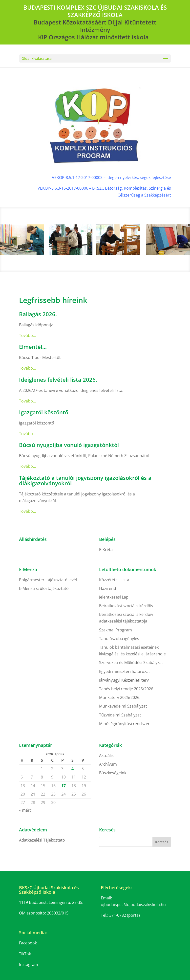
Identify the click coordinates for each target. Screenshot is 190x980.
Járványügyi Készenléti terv (124, 680)
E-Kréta (106, 550)
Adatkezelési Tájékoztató (42, 840)
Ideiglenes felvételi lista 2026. (58, 379)
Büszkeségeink (113, 773)
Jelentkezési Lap (114, 597)
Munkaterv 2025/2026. (120, 697)
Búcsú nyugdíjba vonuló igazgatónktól (69, 445)
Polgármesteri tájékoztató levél (48, 580)
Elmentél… (33, 347)
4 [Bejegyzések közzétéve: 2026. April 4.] (73, 769)
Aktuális (106, 756)
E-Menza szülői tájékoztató (44, 588)
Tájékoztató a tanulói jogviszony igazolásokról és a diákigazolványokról (85, 480)
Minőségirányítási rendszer (124, 724)
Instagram (29, 964)
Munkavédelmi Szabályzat (123, 706)
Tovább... (27, 335)
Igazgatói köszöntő (44, 412)
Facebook (28, 943)
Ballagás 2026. (38, 314)
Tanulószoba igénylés (119, 639)
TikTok (25, 954)
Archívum (108, 764)
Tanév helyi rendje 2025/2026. (127, 689)
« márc (25, 810)
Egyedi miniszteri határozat (125, 671)
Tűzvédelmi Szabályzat (120, 715)
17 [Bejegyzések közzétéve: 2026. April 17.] (63, 786)
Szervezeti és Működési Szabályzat (131, 663)
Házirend (108, 588)
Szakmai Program (116, 630)
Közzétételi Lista (114, 580)
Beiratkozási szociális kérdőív (126, 606)
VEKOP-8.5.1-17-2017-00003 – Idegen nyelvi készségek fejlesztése (111, 178)
